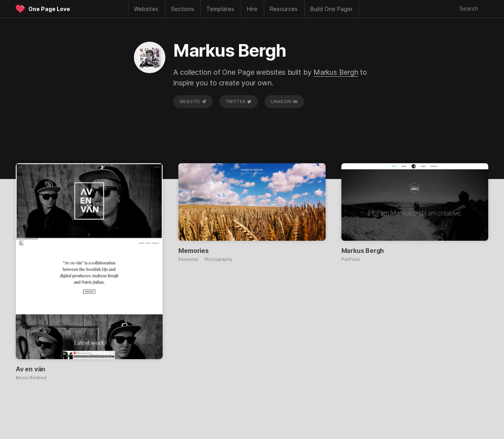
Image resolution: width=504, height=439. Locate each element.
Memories (193, 251)
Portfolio (351, 259)
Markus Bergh (336, 72)
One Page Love (49, 9)
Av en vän (31, 369)
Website (193, 101)
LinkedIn (284, 101)
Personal (188, 259)
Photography (218, 259)
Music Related (31, 378)
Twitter (239, 101)
